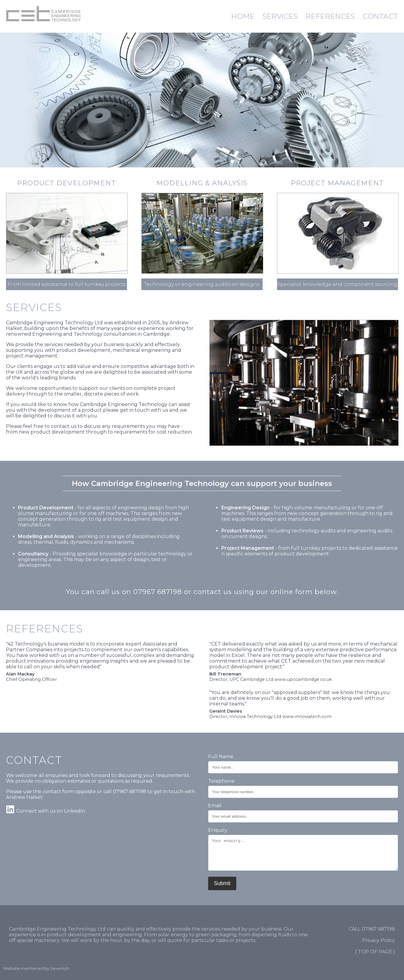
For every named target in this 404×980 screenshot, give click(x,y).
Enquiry (218, 830)
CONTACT (380, 16)
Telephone (221, 781)
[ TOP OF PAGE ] (375, 952)
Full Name (221, 756)
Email (215, 806)
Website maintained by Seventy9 (36, 968)
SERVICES (280, 16)
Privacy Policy (379, 940)
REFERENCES (330, 16)
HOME (243, 16)
